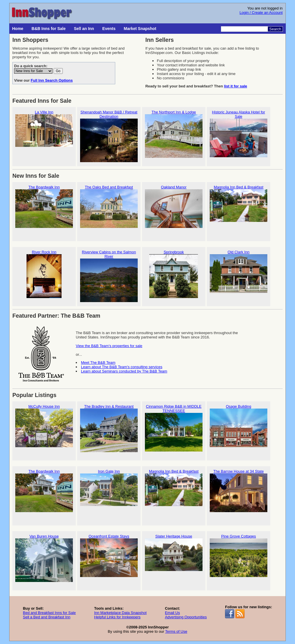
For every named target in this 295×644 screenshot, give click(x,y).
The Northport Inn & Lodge (174, 134)
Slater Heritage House (174, 558)
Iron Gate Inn (109, 493)
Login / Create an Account (261, 13)
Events (109, 29)
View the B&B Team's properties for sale (109, 346)
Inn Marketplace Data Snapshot (120, 613)
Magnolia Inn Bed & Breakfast (239, 209)
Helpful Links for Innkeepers (117, 617)
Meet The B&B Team (98, 363)
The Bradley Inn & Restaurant (109, 428)
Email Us (172, 613)
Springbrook (174, 274)
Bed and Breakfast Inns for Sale (49, 613)
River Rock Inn (44, 274)
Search (275, 29)
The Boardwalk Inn (44, 209)
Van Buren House (44, 558)
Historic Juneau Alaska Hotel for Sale (239, 136)
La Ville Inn (44, 134)
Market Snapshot (140, 29)
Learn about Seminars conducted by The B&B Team (124, 371)
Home (18, 29)
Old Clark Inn (239, 274)
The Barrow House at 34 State (239, 493)
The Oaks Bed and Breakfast (109, 209)
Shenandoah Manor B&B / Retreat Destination (109, 136)
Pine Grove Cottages (239, 558)
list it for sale (236, 86)
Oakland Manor (174, 209)
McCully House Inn (44, 428)
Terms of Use (176, 631)
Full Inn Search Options (52, 80)
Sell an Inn (84, 29)
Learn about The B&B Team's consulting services (122, 367)
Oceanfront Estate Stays (109, 558)
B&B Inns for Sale (49, 29)
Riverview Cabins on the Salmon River (109, 276)
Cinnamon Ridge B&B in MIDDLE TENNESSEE (174, 430)
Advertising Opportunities (186, 617)
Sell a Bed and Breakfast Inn (47, 617)
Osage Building (239, 428)
